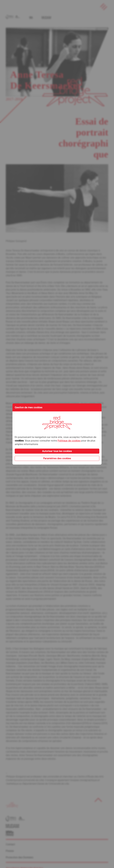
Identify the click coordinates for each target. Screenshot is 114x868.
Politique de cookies (69, 441)
